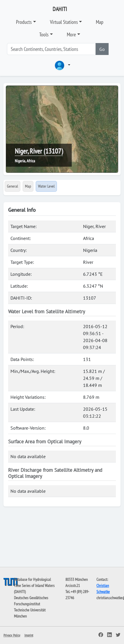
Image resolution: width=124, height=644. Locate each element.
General (12, 186)
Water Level (46, 186)
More (71, 34)
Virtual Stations (64, 22)
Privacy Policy (12, 635)
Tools (44, 34)
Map (100, 22)
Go (102, 49)
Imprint (29, 635)
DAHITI (60, 9)
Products (24, 22)
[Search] (51, 49)
